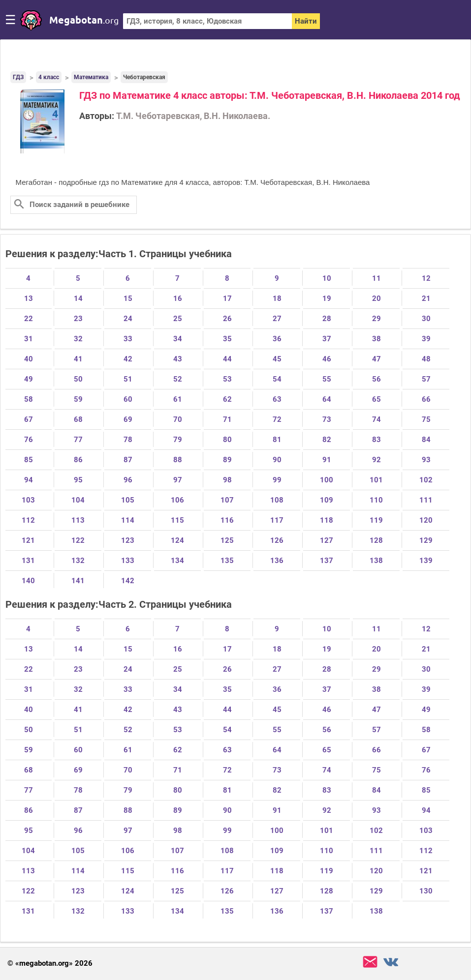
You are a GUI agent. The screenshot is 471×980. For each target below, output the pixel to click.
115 (177, 520)
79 (178, 440)
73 (327, 419)
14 (78, 298)
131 (28, 561)
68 (78, 419)
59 (78, 399)
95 (78, 480)
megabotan (84, 20)
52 (178, 379)
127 (327, 540)
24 (128, 319)
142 (128, 581)
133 (128, 561)
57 (426, 379)
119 (376, 520)
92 (377, 460)
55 (327, 379)
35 (227, 339)
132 (78, 561)
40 (29, 359)
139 (426, 561)
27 (277, 319)
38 (377, 339)
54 (277, 379)
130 (426, 891)
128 (376, 540)
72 (277, 419)
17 (227, 298)
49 (29, 379)
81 (277, 440)
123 (128, 540)
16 (178, 298)
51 (128, 379)
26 (227, 319)
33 (128, 339)
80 (227, 440)
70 (178, 419)
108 (277, 500)
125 (227, 540)
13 (29, 298)
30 (426, 319)
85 (29, 460)
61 (178, 399)
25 (178, 319)
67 (29, 419)
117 (277, 520)
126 (277, 540)
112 (28, 520)
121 (28, 540)
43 (178, 359)
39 (426, 339)
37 (327, 339)
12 (426, 278)
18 (277, 298)
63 (277, 399)
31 (29, 339)
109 (327, 500)
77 (78, 440)
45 (277, 359)
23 (78, 319)
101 (376, 480)
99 (277, 480)
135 (227, 561)
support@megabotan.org (370, 962)
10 (327, 278)
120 (426, 520)
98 (227, 480)
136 (277, 561)
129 (426, 540)
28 (327, 319)
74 (377, 419)
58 (29, 399)
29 (377, 319)
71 (227, 419)
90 (277, 460)
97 (178, 480)
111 (426, 500)
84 (426, 440)
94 (29, 480)
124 (177, 540)
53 (227, 379)
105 (128, 500)
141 (78, 581)
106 (177, 500)
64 (327, 399)
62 (227, 399)
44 (227, 359)
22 (29, 319)
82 (327, 440)
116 (227, 520)
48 (426, 359)
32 (78, 339)
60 (128, 399)
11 (377, 278)
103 (28, 500)
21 (426, 298)
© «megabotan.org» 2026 (50, 964)
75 (426, 419)
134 (177, 561)
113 (78, 520)
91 (327, 460)
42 (128, 359)
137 (327, 561)
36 (277, 339)
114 (128, 520)
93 (426, 460)
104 (78, 500)
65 (377, 399)
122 (78, 540)
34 (178, 339)
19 (327, 298)
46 (327, 359)
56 (377, 379)
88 (178, 460)
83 (377, 440)
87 (128, 460)
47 (377, 359)
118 (327, 520)
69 (128, 419)
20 (377, 298)
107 (227, 500)
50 (78, 379)
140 (28, 581)
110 (376, 500)
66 (426, 399)
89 (227, 460)
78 (128, 440)
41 (78, 359)
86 (78, 460)
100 (327, 480)
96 (128, 480)
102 (426, 480)
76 (29, 440)
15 (128, 298)
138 (376, 561)
